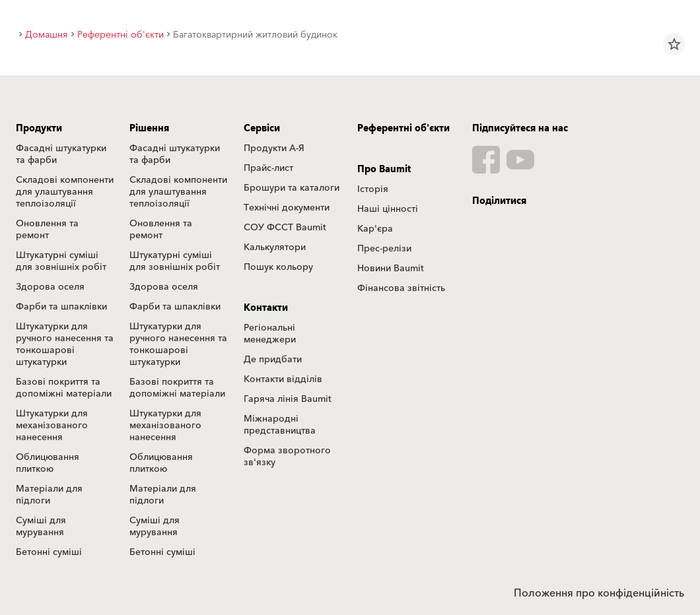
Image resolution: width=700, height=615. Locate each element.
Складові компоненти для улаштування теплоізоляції (65, 192)
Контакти (266, 308)
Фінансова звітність (401, 288)
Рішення (149, 129)
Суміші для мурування (41, 527)
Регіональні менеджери (270, 334)
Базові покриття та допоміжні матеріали (64, 388)
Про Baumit (384, 170)
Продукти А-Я (274, 148)
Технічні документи (287, 208)
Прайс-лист (268, 168)
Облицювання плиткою (48, 463)
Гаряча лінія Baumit (288, 399)
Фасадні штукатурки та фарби (61, 154)
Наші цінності (388, 209)
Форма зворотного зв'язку (287, 457)
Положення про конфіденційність (599, 593)
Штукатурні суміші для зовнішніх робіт (61, 261)
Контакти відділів (283, 379)
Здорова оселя (50, 287)
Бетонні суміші (49, 552)
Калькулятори (275, 247)
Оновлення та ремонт (47, 230)
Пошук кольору (278, 267)
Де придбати (273, 360)
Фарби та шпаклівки (61, 307)
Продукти (39, 129)
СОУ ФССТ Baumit (285, 228)
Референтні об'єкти (403, 129)
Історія (373, 189)
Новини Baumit (391, 269)
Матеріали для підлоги (49, 495)
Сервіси (262, 129)
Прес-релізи (384, 249)
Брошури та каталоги (292, 188)
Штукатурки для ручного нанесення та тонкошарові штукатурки (65, 344)
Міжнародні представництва (280, 425)
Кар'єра (375, 229)
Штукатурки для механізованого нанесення (52, 426)
